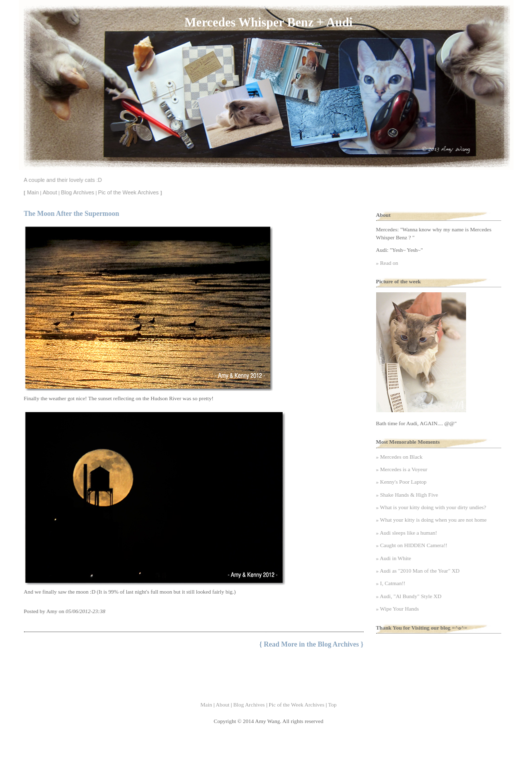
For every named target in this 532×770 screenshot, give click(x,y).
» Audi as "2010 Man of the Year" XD (418, 571)
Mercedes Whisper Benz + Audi (268, 22)
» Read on (387, 263)
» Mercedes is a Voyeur (402, 469)
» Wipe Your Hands (398, 609)
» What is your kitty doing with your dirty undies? (431, 507)
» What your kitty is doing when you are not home (432, 520)
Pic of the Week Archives (128, 192)
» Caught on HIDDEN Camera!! (412, 545)
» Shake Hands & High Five (407, 495)
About (50, 192)
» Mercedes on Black (399, 457)
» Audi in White (394, 558)
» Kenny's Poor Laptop (401, 482)
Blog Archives (78, 192)
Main (33, 192)
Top (332, 705)
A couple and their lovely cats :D (63, 180)
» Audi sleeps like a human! (407, 533)
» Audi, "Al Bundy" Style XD (409, 596)
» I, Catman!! (391, 583)
